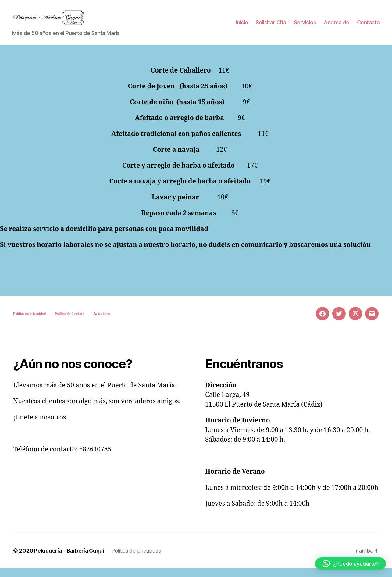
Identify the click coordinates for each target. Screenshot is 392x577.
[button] (351, 564)
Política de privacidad (29, 323)
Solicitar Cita (271, 27)
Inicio (242, 27)
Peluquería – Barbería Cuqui (71, 560)
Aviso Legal (102, 323)
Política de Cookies (70, 323)
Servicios (305, 27)
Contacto (368, 27)
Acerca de (337, 27)
